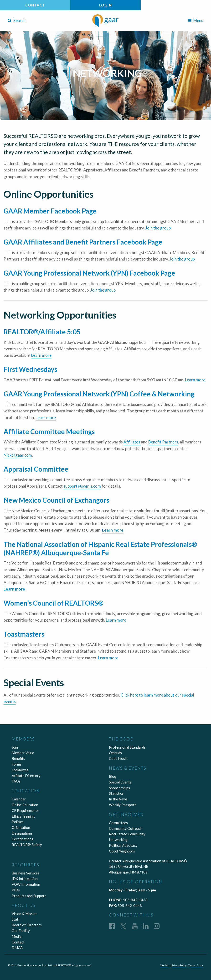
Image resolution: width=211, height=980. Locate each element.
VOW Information (26, 884)
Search (17, 20)
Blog (113, 776)
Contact (35, 5)
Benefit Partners (163, 442)
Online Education (25, 805)
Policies (18, 822)
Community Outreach (126, 828)
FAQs (16, 781)
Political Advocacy (123, 845)
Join (15, 747)
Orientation (21, 827)
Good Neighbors (122, 851)
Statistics (116, 793)
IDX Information (25, 879)
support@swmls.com (82, 486)
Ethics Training (23, 816)
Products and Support (29, 896)
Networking (118, 840)
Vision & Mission (25, 914)
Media (17, 936)
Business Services (26, 873)
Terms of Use (196, 965)
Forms (17, 764)
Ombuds (115, 753)
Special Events (120, 782)
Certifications (22, 839)
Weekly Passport (122, 805)
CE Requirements (25, 810)
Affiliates (132, 442)
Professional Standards (127, 747)
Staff (16, 919)
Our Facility (21, 931)
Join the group (158, 228)
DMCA (17, 948)
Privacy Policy (179, 965)
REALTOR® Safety (27, 845)
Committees (118, 823)
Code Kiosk (118, 758)
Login (106, 5)
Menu (196, 20)
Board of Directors (27, 925)
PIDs (16, 890)
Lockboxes (20, 770)
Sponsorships (119, 788)
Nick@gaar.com (18, 455)
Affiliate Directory (26, 776)
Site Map (165, 965)
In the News (118, 799)
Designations (22, 833)
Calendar (19, 799)
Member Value (23, 753)
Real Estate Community (127, 834)
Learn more (41, 355)
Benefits (18, 758)
